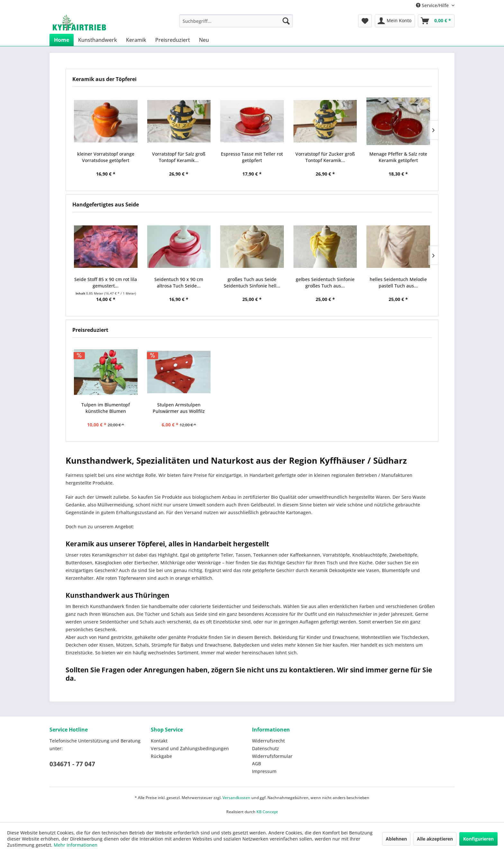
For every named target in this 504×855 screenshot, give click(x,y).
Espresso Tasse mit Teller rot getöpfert (252, 157)
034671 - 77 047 (72, 764)
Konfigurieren (478, 839)
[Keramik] (136, 40)
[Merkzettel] (365, 21)
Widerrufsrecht (268, 741)
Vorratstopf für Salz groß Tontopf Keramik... (179, 157)
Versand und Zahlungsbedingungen (190, 748)
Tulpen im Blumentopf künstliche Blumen (106, 408)
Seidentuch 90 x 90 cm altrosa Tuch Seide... (179, 282)
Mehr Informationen (76, 845)
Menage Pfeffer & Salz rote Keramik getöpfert (398, 157)
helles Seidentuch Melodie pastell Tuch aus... (398, 282)
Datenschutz (265, 748)
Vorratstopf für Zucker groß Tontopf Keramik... (325, 157)
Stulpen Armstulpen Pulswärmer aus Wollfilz (179, 408)
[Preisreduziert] (173, 40)
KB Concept (267, 812)
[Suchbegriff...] (236, 21)
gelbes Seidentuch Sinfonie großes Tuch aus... (325, 282)
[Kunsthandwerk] (98, 40)
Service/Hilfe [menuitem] (433, 5)
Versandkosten (236, 798)
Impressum (264, 771)
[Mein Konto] (395, 21)
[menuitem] (236, 21)
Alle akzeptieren (435, 839)
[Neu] (204, 40)
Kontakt (159, 741)
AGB (256, 764)
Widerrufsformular (272, 756)
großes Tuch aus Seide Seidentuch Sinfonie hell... (252, 282)
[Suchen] (286, 21)
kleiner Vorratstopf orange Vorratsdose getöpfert (106, 157)
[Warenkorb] (436, 21)
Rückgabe (161, 756)
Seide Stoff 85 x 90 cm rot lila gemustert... (106, 282)
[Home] (62, 40)
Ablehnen (396, 839)
